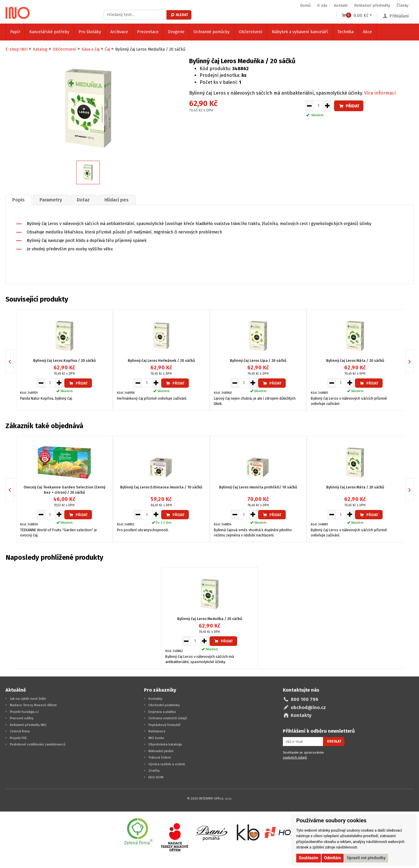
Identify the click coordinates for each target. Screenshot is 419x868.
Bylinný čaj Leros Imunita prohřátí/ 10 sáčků (258, 487)
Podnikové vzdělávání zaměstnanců (38, 744)
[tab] (19, 200)
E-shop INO (17, 49)
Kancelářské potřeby (49, 32)
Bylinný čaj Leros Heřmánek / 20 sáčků (161, 361)
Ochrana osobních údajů (168, 718)
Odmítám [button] (333, 858)
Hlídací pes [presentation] (117, 200)
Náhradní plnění (161, 751)
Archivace (119, 32)
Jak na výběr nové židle (28, 699)
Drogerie (176, 32)
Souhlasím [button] (309, 858)
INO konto (156, 738)
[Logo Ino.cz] (18, 13)
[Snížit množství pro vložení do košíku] (309, 106)
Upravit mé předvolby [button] (366, 858)
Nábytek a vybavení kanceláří (300, 32)
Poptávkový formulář (165, 725)
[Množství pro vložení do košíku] (318, 106)
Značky (154, 770)
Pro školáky (90, 32)
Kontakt (341, 5)
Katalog (40, 49)
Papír (15, 32)
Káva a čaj (90, 49)
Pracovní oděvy (22, 718)
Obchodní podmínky (164, 705)
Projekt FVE (18, 738)
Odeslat (334, 741)
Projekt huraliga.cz (24, 712)
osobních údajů (295, 757)
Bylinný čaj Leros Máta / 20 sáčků (355, 361)
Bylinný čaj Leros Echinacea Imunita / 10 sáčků (161, 487)
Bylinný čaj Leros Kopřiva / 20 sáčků (64, 361)
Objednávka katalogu (165, 744)
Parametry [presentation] (51, 200)
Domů (305, 5)
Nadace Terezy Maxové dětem (33, 705)
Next (414, 361)
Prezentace (148, 32)
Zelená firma (20, 731)
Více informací (380, 93)
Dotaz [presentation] (83, 200)
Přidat (349, 106)
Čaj (107, 49)
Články (403, 5)
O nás (322, 5)
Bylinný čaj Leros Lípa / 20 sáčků (258, 361)
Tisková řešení (160, 757)
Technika (345, 32)
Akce (367, 32)
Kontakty (155, 699)
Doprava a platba (162, 712)
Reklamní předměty (372, 5)
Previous (14, 361)
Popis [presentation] (18, 200)
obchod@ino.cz (308, 707)
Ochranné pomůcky (212, 32)
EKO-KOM (156, 777)
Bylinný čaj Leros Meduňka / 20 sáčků (210, 619)
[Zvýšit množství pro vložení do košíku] (327, 106)
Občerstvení (251, 32)
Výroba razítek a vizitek (167, 764)
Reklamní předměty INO (28, 725)
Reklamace (157, 731)
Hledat (179, 15)
